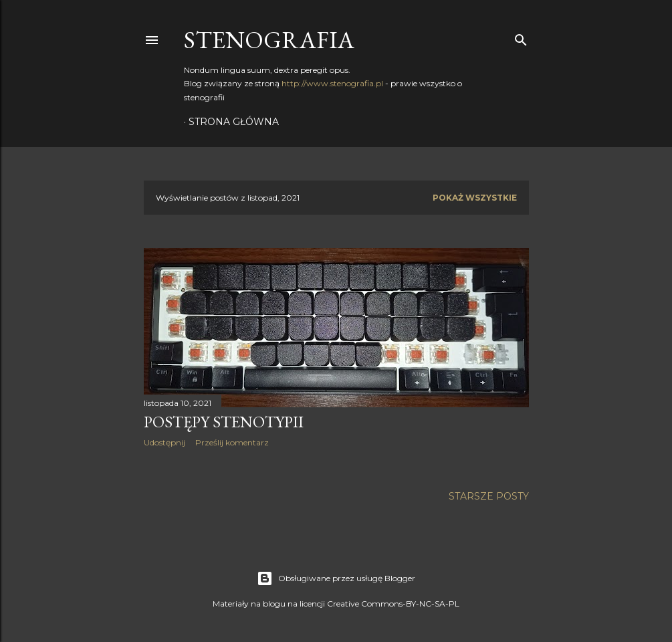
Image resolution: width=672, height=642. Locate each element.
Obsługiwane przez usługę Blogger (336, 578)
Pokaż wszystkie (475, 198)
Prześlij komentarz (232, 442)
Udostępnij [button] (164, 442)
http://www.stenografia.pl (332, 83)
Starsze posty (489, 496)
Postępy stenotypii (224, 422)
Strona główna (234, 122)
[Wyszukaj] (521, 37)
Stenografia (269, 40)
